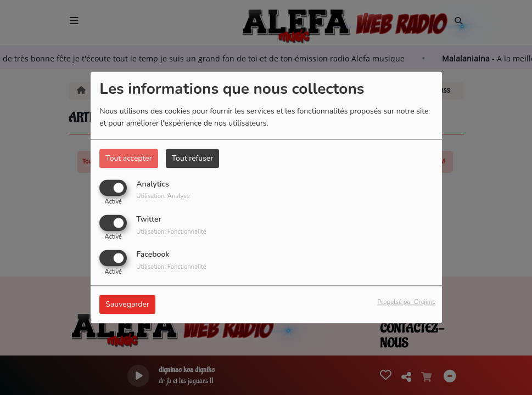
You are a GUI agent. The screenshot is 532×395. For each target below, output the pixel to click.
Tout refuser (193, 158)
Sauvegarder (127, 305)
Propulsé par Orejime (406, 303)
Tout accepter (128, 158)
